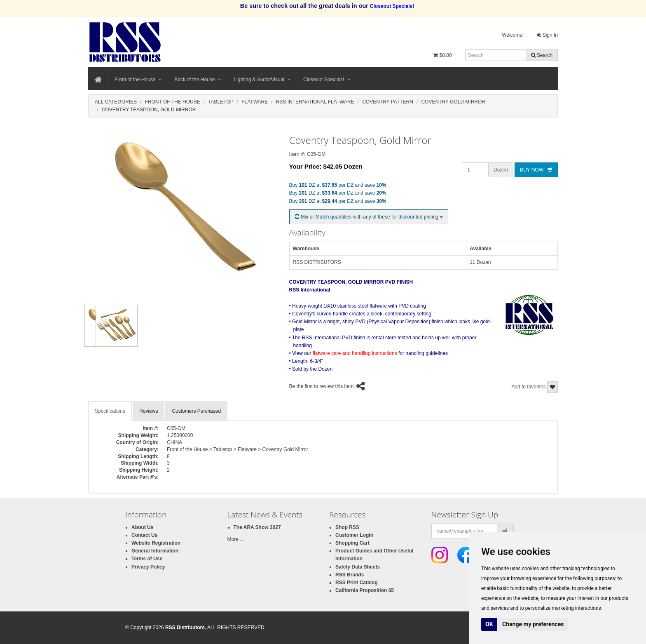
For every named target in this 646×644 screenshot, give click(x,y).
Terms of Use (147, 559)
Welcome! (513, 35)
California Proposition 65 (365, 590)
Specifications (110, 411)
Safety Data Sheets (358, 567)
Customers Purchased (196, 411)
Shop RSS (347, 527)
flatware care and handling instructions (355, 353)
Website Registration (156, 543)
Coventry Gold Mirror (453, 102)
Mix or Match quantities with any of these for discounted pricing (369, 217)
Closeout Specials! (327, 80)
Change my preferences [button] (533, 624)
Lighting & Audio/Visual (262, 80)
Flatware (255, 102)
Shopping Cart (352, 543)
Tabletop (221, 102)
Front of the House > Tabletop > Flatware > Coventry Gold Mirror (238, 449)
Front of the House (138, 80)
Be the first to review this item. (322, 386)
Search (542, 55)
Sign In (547, 35)
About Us (142, 527)
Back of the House (198, 80)
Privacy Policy (148, 567)
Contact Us (144, 535)
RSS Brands (350, 575)
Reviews (149, 411)
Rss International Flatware (315, 102)
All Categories (116, 102)
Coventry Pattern (388, 102)
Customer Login (354, 535)
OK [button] (489, 624)
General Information (155, 551)
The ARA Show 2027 (257, 527)
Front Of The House (172, 102)
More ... (236, 539)
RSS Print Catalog (357, 583)
